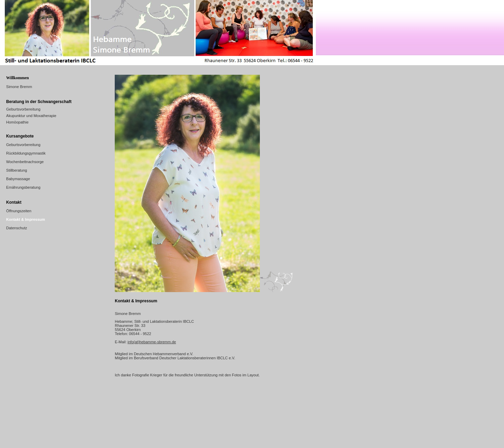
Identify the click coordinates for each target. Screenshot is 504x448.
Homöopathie (17, 122)
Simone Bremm (19, 87)
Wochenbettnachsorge (25, 162)
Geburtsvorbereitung (23, 109)
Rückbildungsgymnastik (26, 153)
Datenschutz (17, 228)
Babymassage (18, 179)
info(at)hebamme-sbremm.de (152, 342)
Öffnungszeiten (19, 211)
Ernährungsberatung (23, 187)
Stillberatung (17, 170)
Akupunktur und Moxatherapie (31, 116)
